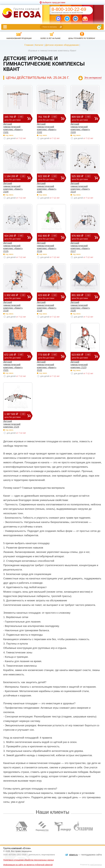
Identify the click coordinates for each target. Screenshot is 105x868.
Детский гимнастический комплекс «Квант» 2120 (80, 307)
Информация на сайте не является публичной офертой (28, 865)
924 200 (16, 237)
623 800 (83, 356)
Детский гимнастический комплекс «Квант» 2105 (47, 188)
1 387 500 (16, 416)
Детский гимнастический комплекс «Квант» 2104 (13, 188)
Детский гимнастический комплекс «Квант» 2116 (47, 247)
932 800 (49, 237)
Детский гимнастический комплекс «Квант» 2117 (80, 247)
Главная (29, 45)
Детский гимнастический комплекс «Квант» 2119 (47, 307)
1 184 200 (16, 178)
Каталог (39, 45)
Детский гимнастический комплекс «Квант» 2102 (47, 128)
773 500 (49, 356)
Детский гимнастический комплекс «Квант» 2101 (13, 128)
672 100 (16, 356)
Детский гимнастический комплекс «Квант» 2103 (80, 128)
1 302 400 (16, 297)
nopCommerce (96, 865)
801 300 (83, 297)
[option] (22, 827)
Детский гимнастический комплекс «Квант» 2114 (80, 188)
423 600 (49, 297)
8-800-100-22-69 (69, 9)
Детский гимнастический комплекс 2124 (12, 424)
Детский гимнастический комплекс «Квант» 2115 (13, 247)
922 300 (49, 178)
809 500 (83, 118)
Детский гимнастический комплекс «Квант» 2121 (13, 366)
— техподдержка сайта (85, 855)
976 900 (83, 237)
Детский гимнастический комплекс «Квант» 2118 (13, 307)
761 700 (49, 118)
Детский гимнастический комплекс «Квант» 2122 (47, 366)
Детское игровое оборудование (62, 45)
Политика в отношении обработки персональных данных (29, 860)
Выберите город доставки (54, 2)
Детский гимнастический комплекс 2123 (79, 365)
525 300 (83, 178)
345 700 (16, 118)
